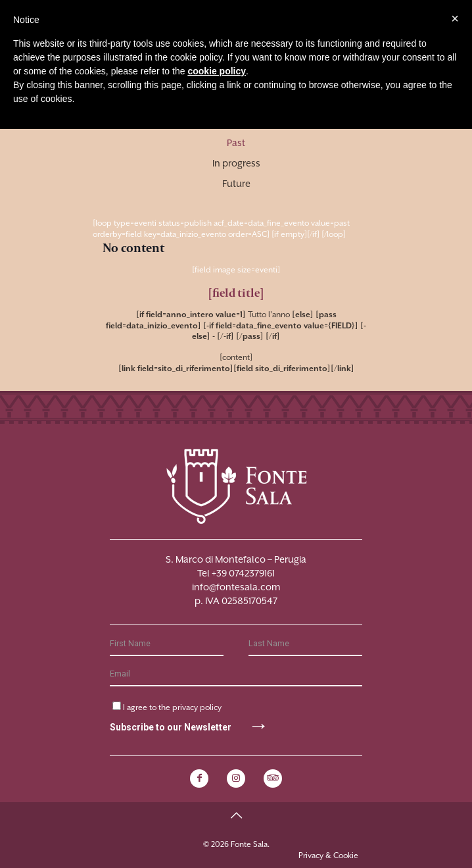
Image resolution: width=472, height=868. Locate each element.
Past (236, 143)
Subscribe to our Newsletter (171, 727)
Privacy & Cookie (328, 855)
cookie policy (217, 71)
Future (236, 184)
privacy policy (197, 707)
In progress (236, 163)
